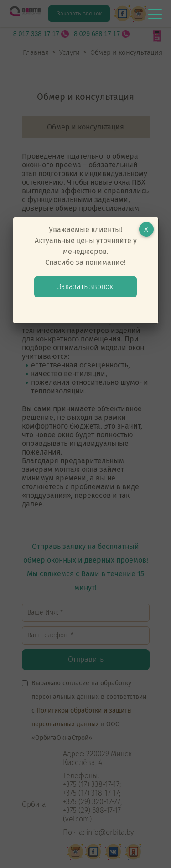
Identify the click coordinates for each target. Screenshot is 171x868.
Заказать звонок (85, 287)
